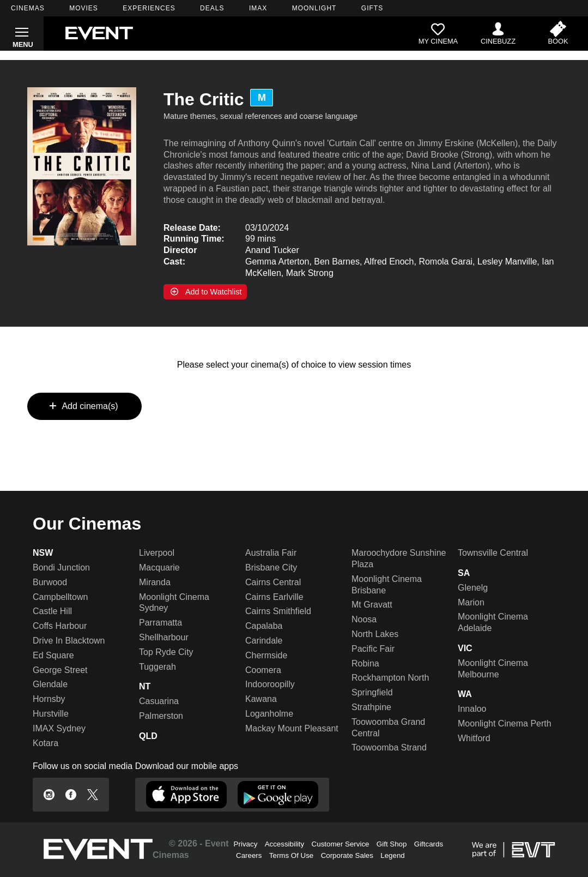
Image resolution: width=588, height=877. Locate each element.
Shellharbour (164, 637)
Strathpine (371, 707)
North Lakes (375, 634)
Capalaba (264, 626)
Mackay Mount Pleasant (292, 728)
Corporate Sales (347, 855)
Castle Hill (52, 611)
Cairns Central (273, 582)
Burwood (50, 582)
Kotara (46, 743)
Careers (249, 855)
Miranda (155, 582)
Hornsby (49, 699)
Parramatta (160, 623)
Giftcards (429, 844)
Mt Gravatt (372, 605)
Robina (365, 663)
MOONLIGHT (314, 8)
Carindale (264, 641)
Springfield (372, 692)
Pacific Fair (373, 649)
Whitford (474, 738)
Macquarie (159, 567)
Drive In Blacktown (69, 641)
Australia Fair (271, 553)
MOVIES (84, 8)
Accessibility (285, 844)
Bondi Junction (61, 567)
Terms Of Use (291, 855)
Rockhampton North (390, 678)
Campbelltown (60, 597)
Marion (471, 602)
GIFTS (372, 8)
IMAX (258, 8)
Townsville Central (493, 553)
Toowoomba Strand (389, 747)
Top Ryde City (166, 652)
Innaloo (472, 709)
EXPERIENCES (149, 8)
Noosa (364, 619)
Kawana (261, 699)
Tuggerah (157, 667)
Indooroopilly (270, 684)
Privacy (246, 844)
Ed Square (53, 655)
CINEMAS (28, 8)
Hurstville (51, 714)
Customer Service (341, 844)
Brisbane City (271, 567)
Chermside (266, 655)
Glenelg (473, 588)
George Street (60, 670)
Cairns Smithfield (278, 611)
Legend (392, 855)
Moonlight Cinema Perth (505, 723)
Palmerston (161, 716)
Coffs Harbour (60, 626)
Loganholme (269, 714)
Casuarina (159, 701)
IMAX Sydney (59, 728)
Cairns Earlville (274, 597)
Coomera (263, 670)
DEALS (212, 8)
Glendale (50, 684)
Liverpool (157, 553)
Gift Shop (392, 844)
